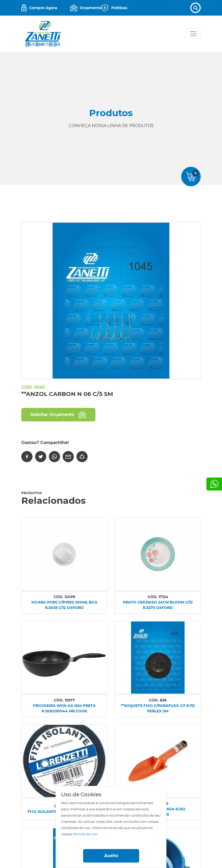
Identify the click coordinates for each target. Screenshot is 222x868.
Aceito (111, 856)
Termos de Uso (85, 834)
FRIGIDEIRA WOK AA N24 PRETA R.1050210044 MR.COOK (64, 708)
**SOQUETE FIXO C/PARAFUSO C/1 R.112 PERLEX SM (158, 708)
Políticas (119, 8)
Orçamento (91, 8)
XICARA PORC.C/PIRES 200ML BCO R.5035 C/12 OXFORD (64, 605)
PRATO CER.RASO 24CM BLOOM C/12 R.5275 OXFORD (158, 605)
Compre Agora (43, 8)
